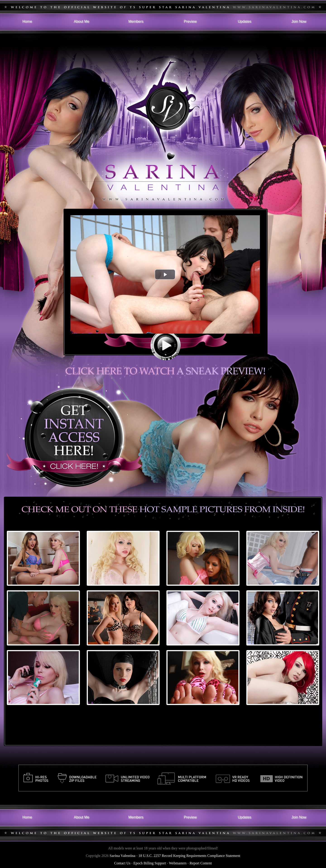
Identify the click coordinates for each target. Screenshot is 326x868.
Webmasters (178, 863)
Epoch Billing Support (150, 863)
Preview (190, 21)
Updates (244, 21)
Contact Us (122, 863)
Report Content (201, 863)
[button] (165, 274)
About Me (81, 21)
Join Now (299, 21)
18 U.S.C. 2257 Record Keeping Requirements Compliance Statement (189, 856)
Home (27, 21)
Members (136, 21)
